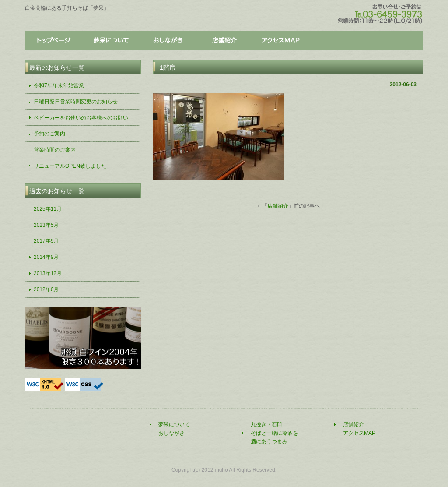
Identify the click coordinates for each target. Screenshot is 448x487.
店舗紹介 (224, 41)
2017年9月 (46, 241)
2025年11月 (48, 209)
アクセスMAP (359, 433)
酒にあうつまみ (269, 441)
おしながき (167, 41)
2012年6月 (46, 289)
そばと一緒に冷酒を (274, 433)
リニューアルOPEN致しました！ (73, 166)
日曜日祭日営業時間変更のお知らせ (76, 102)
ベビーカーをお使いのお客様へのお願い (81, 118)
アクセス (281, 41)
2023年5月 (46, 225)
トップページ (53, 41)
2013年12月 (48, 273)
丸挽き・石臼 (266, 424)
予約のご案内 (49, 134)
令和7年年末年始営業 (59, 85)
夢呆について (110, 41)
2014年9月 (46, 257)
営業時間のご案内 (55, 150)
